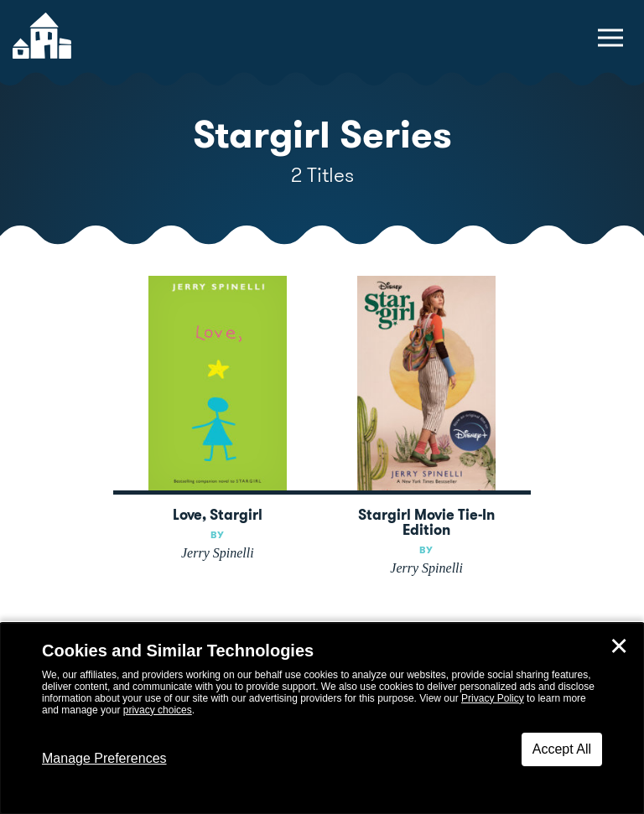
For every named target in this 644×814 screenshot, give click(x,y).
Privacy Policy (493, 698)
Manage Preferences (104, 758)
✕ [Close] (619, 646)
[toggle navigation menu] (610, 38)
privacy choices (158, 710)
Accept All (562, 749)
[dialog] (322, 718)
